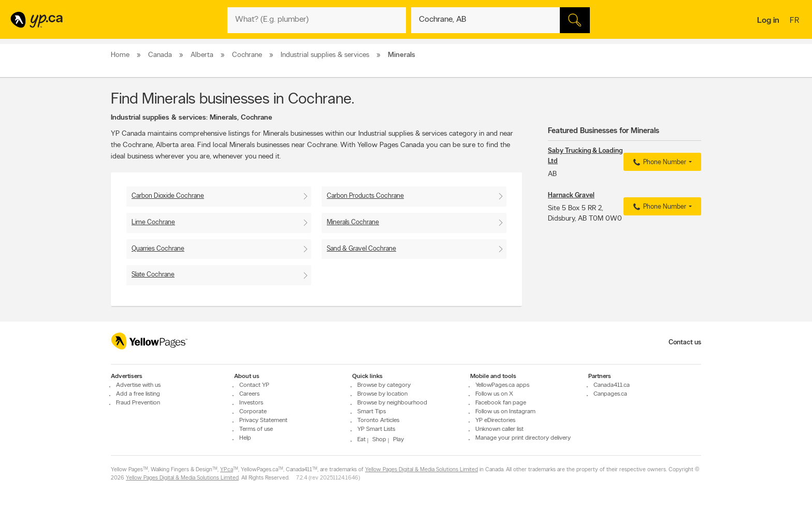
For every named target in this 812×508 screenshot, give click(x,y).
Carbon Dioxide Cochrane (168, 196)
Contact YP (254, 385)
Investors (251, 403)
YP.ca (227, 470)
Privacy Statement (263, 420)
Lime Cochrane (153, 222)
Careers (249, 394)
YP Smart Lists (376, 429)
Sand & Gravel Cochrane (361, 249)
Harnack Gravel (571, 195)
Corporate (253, 412)
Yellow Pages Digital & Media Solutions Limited (422, 470)
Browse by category (384, 385)
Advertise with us (138, 385)
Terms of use (256, 429)
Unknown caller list (499, 429)
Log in (768, 21)
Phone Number (658, 163)
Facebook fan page (501, 403)
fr (796, 21)
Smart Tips (372, 412)
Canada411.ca (612, 385)
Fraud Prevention (138, 403)
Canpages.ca (610, 394)
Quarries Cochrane (158, 249)
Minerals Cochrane (353, 222)
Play (398, 440)
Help (245, 438)
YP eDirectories (495, 420)
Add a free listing (138, 394)
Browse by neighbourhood (392, 403)
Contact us (685, 343)
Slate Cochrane (153, 275)
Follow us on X (494, 394)
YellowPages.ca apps (502, 385)
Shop (379, 440)
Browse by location (382, 394)
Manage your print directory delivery (523, 438)
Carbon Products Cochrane (365, 196)
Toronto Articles (378, 420)
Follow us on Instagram (505, 412)
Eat (361, 440)
